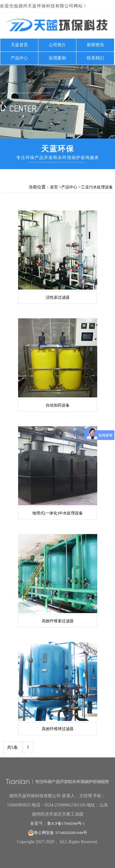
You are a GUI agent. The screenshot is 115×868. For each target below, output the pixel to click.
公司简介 (57, 45)
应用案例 (57, 58)
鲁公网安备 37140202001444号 (57, 833)
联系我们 (95, 58)
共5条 (12, 747)
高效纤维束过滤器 (58, 621)
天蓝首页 (19, 45)
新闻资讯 (95, 45)
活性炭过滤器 (58, 297)
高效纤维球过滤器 (58, 729)
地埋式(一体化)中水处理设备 (57, 513)
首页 (54, 187)
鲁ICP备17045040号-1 (66, 823)
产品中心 (19, 58)
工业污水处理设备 (97, 187)
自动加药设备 (58, 405)
